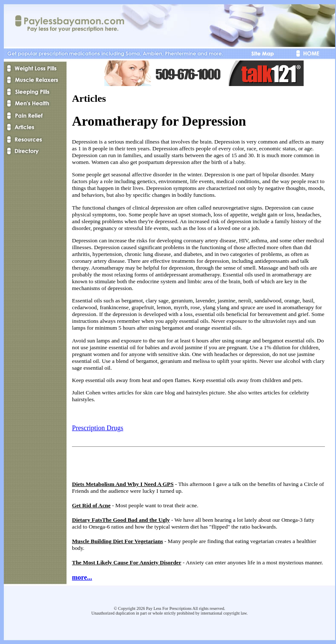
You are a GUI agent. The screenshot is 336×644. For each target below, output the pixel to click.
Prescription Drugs (98, 428)
